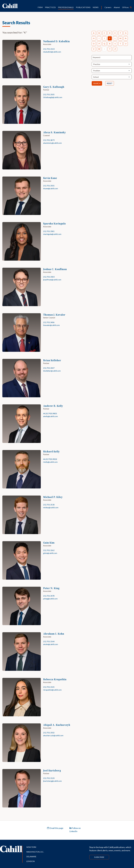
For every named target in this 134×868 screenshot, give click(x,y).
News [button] (96, 7)
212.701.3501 (49, 186)
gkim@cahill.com (50, 553)
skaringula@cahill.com (52, 234)
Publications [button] (83, 7)
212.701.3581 (49, 231)
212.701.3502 (49, 733)
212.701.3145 (49, 687)
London (31, 861)
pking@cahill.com (50, 599)
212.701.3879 (49, 140)
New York (31, 847)
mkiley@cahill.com (51, 507)
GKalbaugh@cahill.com (53, 97)
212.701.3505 (49, 94)
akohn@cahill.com (51, 644)
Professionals (66, 7)
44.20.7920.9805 (50, 413)
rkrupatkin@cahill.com (52, 690)
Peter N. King (51, 588)
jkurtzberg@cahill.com (52, 781)
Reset (110, 83)
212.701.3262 (49, 550)
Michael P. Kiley (53, 497)
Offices (125, 7)
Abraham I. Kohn (54, 634)
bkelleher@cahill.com (52, 371)
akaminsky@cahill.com (52, 143)
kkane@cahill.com (51, 188)
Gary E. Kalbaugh (54, 87)
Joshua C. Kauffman (55, 269)
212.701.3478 (49, 596)
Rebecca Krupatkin (55, 679)
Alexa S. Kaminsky (54, 132)
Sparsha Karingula (54, 224)
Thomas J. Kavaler (54, 315)
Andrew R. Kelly (53, 406)
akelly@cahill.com (50, 416)
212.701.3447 (49, 368)
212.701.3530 (49, 505)
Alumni (117, 7)
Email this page (55, 828)
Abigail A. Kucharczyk (57, 725)
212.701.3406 (49, 322)
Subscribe (99, 857)
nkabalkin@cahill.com (52, 52)
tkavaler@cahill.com (51, 325)
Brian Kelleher (52, 360)
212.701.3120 (49, 778)
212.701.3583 (49, 277)
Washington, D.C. (35, 852)
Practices (50, 7)
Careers (108, 7)
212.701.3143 (49, 49)
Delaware (31, 856)
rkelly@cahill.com (50, 462)
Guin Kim (49, 543)
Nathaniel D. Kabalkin (56, 41)
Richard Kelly (51, 451)
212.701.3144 (49, 641)
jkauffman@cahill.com (52, 280)
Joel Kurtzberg (52, 771)
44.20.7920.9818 (50, 459)
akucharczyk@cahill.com (53, 735)
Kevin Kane (50, 178)
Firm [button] (40, 7)
